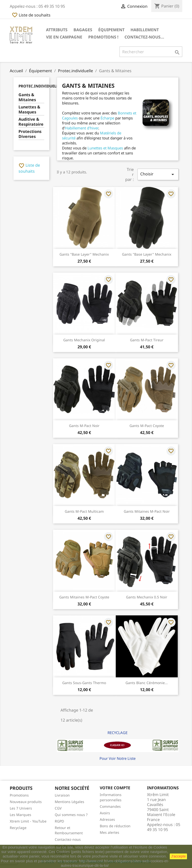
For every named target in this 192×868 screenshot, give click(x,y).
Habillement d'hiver (82, 128)
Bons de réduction (115, 826)
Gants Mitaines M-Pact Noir (147, 511)
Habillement (145, 30)
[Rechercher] (151, 52)
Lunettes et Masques (105, 148)
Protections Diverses (30, 134)
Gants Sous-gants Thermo (84, 683)
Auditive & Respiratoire (31, 122)
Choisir (158, 174)
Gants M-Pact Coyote (147, 426)
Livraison (62, 795)
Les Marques (20, 815)
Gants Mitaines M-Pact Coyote (84, 597)
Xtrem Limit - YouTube (28, 821)
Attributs (57, 30)
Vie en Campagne (64, 37)
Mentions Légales (69, 802)
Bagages (83, 30)
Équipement (111, 30)
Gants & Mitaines (27, 97)
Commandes (110, 806)
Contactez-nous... (144, 37)
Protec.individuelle (39, 86)
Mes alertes (109, 832)
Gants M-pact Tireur (147, 340)
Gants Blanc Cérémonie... (147, 683)
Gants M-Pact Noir (84, 426)
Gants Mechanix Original (84, 340)
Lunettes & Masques (29, 110)
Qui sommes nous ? (71, 815)
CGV (58, 808)
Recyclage (18, 828)
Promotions (19, 795)
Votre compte (115, 788)
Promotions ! (103, 37)
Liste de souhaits (31, 15)
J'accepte (178, 856)
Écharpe (107, 118)
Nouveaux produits (26, 802)
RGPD (59, 821)
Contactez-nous (68, 839)
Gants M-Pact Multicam (84, 511)
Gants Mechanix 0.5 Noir (147, 597)
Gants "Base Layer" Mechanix (84, 254)
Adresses (107, 819)
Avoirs (105, 813)
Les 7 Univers (21, 808)
